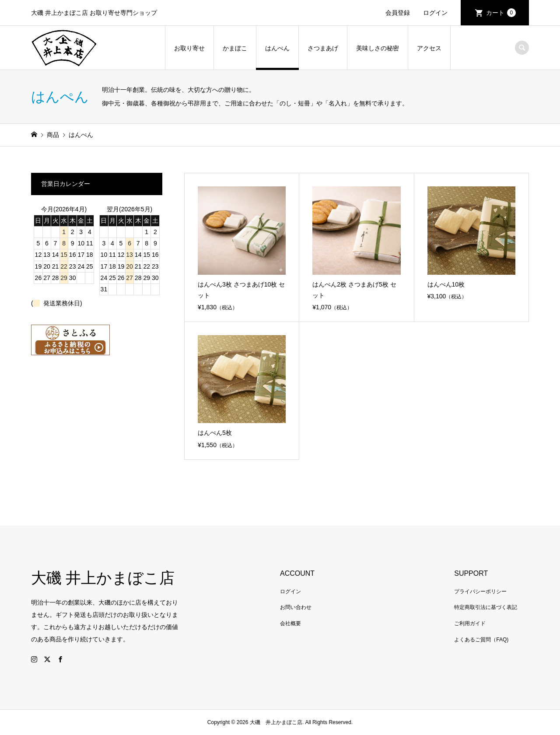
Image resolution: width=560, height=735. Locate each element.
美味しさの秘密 (378, 48)
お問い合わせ (296, 607)
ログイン (435, 13)
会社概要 (290, 623)
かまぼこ (235, 48)
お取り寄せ (189, 48)
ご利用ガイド (470, 623)
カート (501, 13)
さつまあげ (323, 48)
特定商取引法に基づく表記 (486, 607)
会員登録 (398, 13)
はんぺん (277, 48)
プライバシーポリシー (480, 591)
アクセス (429, 48)
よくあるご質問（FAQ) (481, 640)
